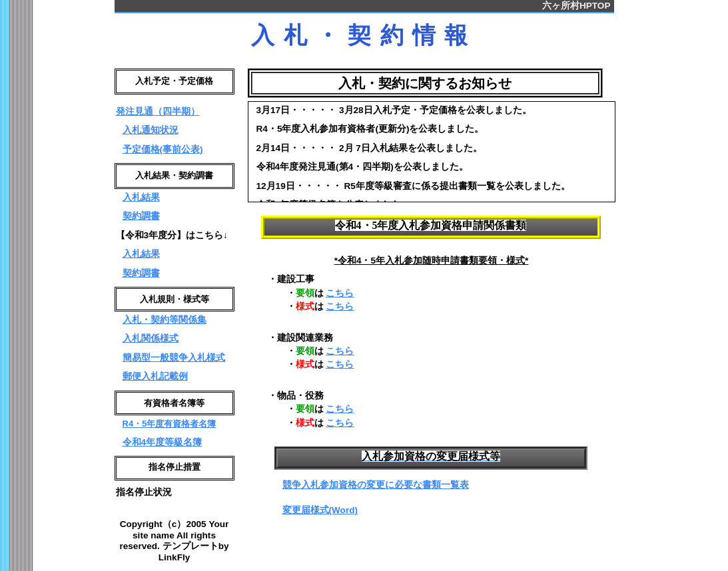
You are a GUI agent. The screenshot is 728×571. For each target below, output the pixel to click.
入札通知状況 (151, 131)
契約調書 (141, 219)
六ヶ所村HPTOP (576, 6)
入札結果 (141, 200)
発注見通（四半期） (158, 113)
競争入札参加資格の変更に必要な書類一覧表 (376, 485)
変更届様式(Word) (320, 510)
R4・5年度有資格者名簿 (170, 429)
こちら (340, 293)
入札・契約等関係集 (165, 324)
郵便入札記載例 (155, 380)
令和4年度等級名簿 (163, 448)
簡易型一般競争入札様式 (174, 362)
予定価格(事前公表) (163, 151)
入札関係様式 (151, 342)
